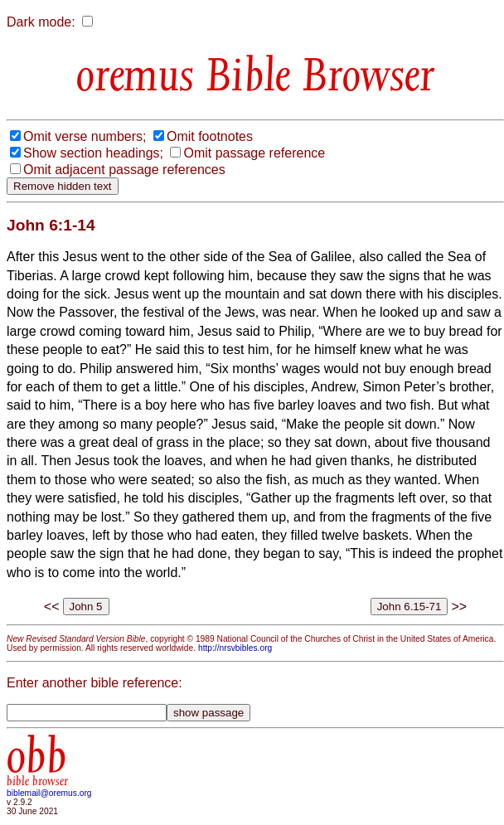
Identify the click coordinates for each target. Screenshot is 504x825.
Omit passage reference (254, 153)
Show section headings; (93, 153)
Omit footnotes (210, 136)
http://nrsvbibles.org (235, 648)
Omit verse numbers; (85, 136)
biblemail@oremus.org (49, 793)
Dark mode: (41, 22)
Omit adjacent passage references (124, 170)
